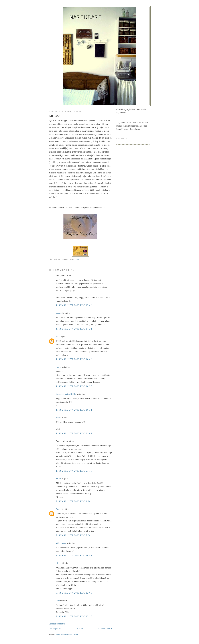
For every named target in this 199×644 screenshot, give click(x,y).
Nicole (59, 563)
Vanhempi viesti (105, 628)
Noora (58, 367)
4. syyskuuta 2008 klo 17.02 (74, 305)
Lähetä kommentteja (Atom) (67, 635)
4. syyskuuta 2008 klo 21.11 (74, 471)
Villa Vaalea (61, 543)
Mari (58, 417)
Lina (58, 601)
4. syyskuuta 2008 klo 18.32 (74, 410)
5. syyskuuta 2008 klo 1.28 (73, 501)
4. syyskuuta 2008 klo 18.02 (74, 359)
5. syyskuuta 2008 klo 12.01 (74, 593)
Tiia (57, 336)
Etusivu (80, 628)
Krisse (59, 479)
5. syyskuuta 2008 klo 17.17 (74, 616)
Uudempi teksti (56, 628)
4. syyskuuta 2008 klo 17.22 (74, 329)
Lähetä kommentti (57, 624)
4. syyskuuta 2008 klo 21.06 (74, 433)
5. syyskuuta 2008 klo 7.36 (73, 535)
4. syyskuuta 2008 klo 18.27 (74, 386)
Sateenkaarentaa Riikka (66, 394)
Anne (58, 509)
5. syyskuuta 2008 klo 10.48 (74, 555)
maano (59, 313)
